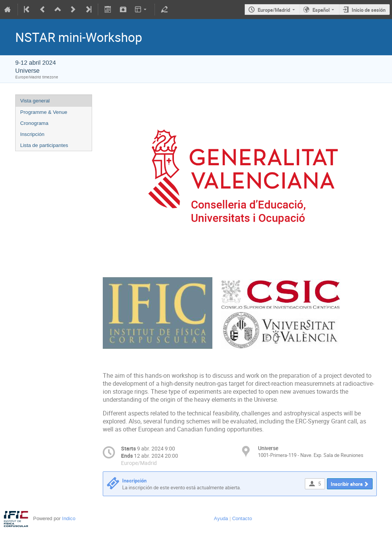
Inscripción (32, 134)
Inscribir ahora (347, 484)
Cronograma (34, 123)
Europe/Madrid (274, 10)
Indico (69, 518)
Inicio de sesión (369, 10)
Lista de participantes (44, 145)
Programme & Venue (44, 112)
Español (321, 10)
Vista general (35, 101)
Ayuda (221, 518)
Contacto (242, 518)
